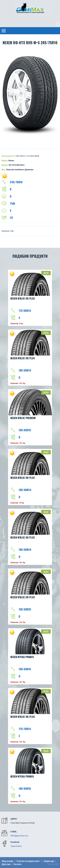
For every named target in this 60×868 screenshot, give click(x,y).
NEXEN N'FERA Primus (22, 657)
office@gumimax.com (19, 836)
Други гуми (6, 864)
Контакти (18, 864)
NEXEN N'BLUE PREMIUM (23, 418)
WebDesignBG (53, 864)
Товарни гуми (49, 861)
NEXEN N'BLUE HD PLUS (23, 298)
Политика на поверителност (28, 861)
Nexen (46, 273)
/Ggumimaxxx (16, 846)
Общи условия (7, 861)
